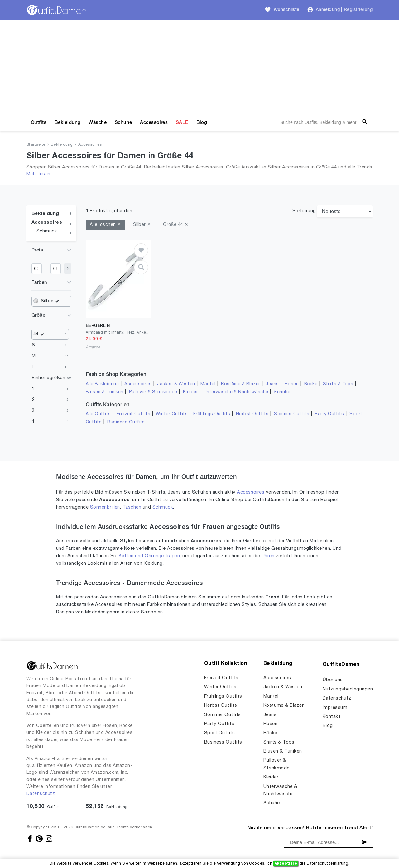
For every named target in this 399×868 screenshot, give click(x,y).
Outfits (39, 123)
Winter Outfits (172, 414)
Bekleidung (68, 123)
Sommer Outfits (292, 414)
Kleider (190, 392)
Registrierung (358, 10)
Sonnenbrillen (105, 507)
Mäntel (208, 384)
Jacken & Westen (176, 384)
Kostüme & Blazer (240, 384)
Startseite (36, 145)
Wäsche (98, 123)
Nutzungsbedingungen (348, 689)
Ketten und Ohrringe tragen (149, 556)
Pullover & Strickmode (153, 392)
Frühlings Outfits (212, 414)
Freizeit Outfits (134, 414)
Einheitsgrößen (48, 378)
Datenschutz (41, 794)
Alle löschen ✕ (106, 225)
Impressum (335, 708)
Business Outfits (126, 422)
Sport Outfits (219, 733)
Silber (51, 301)
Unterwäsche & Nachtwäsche (236, 392)
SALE (182, 123)
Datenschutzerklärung (327, 863)
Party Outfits (329, 414)
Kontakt (332, 717)
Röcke (311, 384)
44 (40, 334)
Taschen (132, 507)
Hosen (292, 384)
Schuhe (123, 123)
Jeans (272, 384)
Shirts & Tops (338, 384)
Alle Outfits (98, 414)
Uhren (268, 556)
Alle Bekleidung (102, 384)
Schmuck (47, 231)
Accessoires (154, 123)
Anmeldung (328, 10)
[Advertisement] (199, 67)
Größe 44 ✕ (176, 225)
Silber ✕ (142, 225)
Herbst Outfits (252, 414)
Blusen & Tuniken (105, 392)
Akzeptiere (286, 863)
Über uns (333, 680)
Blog (202, 123)
